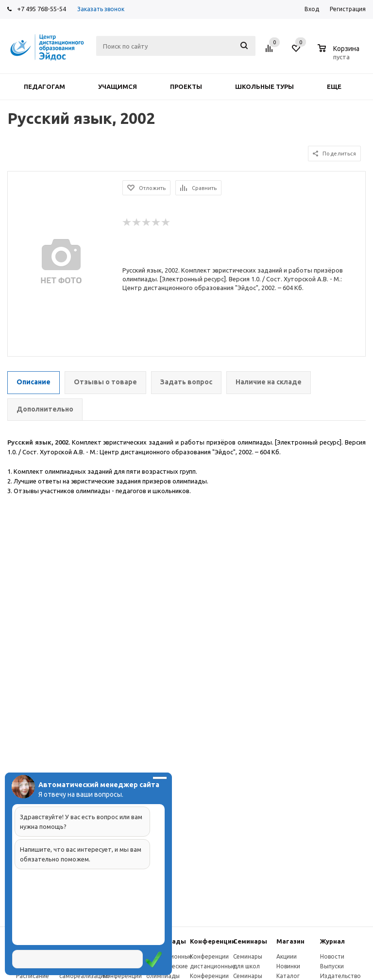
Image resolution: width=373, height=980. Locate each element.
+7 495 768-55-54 (42, 9)
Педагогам (44, 86)
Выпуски (332, 966)
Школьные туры (264, 86)
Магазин (290, 941)
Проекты (186, 86)
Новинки (288, 966)
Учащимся (118, 86)
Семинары (250, 941)
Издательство (340, 976)
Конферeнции (213, 941)
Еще (339, 86)
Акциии (287, 956)
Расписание (33, 976)
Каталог (288, 976)
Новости (332, 956)
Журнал (332, 941)
